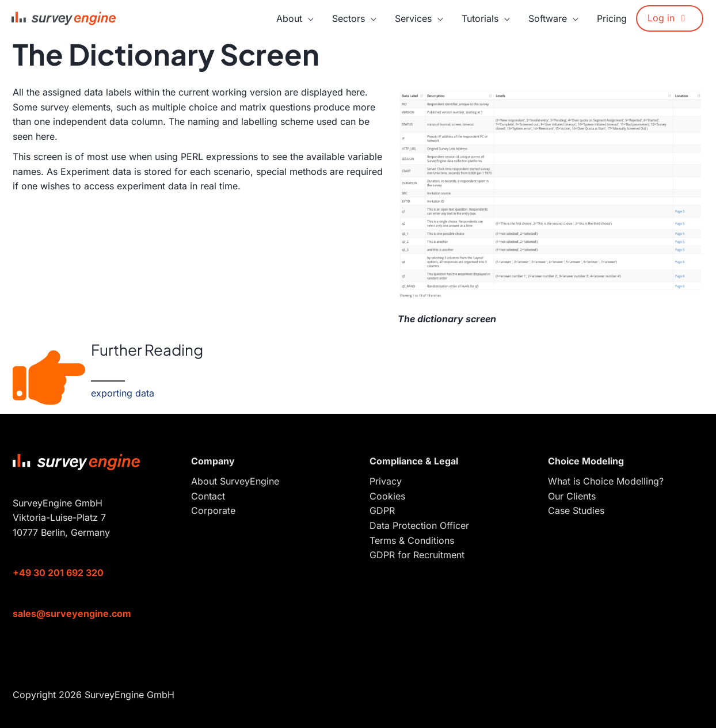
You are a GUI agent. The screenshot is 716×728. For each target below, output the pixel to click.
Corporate (213, 510)
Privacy (386, 481)
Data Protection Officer (419, 525)
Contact (208, 496)
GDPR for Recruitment (417, 555)
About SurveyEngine (235, 481)
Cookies (387, 496)
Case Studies (576, 510)
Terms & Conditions (412, 540)
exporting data (123, 393)
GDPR (382, 510)
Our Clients (572, 496)
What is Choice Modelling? (606, 481)
